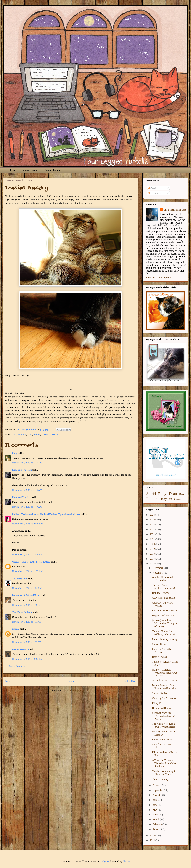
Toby (30, 435)
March (156, 819)
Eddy (162, 494)
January (157, 829)
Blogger (126, 861)
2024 (153, 524)
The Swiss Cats (20, 579)
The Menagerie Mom (175, 210)
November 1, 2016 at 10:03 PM (27, 659)
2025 (153, 520)
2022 (153, 534)
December (158, 568)
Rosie (183, 494)
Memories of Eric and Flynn (26, 595)
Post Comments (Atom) (77, 691)
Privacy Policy (52, 170)
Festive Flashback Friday (165, 611)
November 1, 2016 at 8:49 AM (27, 507)
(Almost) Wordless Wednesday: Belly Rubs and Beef (165, 673)
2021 (153, 539)
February (158, 824)
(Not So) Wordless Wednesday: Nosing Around (163, 716)
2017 (153, 559)
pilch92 (16, 629)
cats (15, 435)
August (157, 795)
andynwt (105, 861)
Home (12, 170)
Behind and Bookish (162, 708)
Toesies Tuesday (50, 435)
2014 (153, 840)
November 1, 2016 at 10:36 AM (27, 524)
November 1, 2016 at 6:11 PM (27, 622)
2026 (153, 515)
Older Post (130, 681)
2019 (153, 549)
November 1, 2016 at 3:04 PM (27, 588)
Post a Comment (17, 666)
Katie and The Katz (22, 470)
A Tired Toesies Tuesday (164, 680)
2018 (153, 554)
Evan (173, 494)
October (157, 785)
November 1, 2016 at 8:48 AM (27, 490)
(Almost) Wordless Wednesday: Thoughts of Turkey (164, 623)
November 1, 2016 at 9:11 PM (27, 642)
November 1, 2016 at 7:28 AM (27, 463)
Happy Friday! (159, 657)
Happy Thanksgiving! (163, 615)
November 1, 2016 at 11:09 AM (27, 555)
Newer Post (12, 681)
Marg (15, 453)
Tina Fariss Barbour (22, 612)
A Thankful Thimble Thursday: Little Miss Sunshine (164, 763)
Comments (155, 193)
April (156, 815)
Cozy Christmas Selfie (163, 598)
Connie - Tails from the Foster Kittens (31, 562)
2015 (153, 835)
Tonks (171, 499)
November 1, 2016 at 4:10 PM (27, 605)
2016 (153, 564)
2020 (153, 544)
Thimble (22, 435)
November (158, 573)
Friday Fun (158, 703)
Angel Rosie (30, 170)
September (158, 790)
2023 (153, 529)
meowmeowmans (21, 649)
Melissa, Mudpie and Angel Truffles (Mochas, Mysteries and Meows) (46, 514)
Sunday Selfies (160, 644)
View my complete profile (159, 278)
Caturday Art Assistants (164, 698)
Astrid (151, 494)
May (155, 810)
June (155, 805)
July (155, 800)
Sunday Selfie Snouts (163, 740)
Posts (152, 188)
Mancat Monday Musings (165, 639)
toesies (37, 435)
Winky (178, 499)
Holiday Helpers (160, 593)
